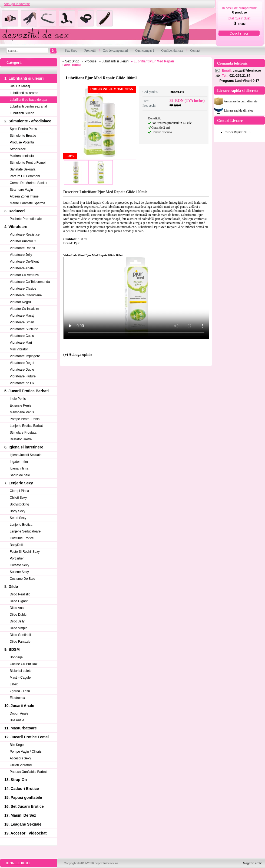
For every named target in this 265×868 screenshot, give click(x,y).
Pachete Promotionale (26, 219)
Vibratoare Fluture (23, 376)
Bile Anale (17, 720)
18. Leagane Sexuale (23, 824)
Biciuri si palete (21, 671)
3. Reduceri (14, 211)
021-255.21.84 (240, 76)
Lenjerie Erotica (21, 525)
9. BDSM (12, 649)
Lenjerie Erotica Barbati (27, 426)
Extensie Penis (20, 405)
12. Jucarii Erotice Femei (27, 737)
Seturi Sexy (18, 518)
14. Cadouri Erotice (22, 789)
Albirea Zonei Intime (24, 196)
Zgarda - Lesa (20, 691)
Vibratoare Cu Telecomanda (30, 282)
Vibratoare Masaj (22, 316)
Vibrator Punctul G (23, 241)
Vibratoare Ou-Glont (24, 262)
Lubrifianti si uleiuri (115, 61)
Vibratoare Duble (22, 370)
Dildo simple (19, 628)
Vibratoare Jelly (21, 255)
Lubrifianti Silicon (22, 113)
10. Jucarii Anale (19, 706)
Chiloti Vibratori (21, 765)
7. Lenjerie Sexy (19, 483)
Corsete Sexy (19, 565)
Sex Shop (72, 61)
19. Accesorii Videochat (25, 833)
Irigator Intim (19, 462)
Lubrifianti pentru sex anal (28, 106)
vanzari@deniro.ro (247, 71)
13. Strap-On (16, 780)
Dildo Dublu (18, 615)
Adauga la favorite (17, 4)
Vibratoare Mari (21, 343)
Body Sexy (17, 511)
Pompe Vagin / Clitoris (26, 752)
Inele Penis (18, 399)
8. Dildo (11, 587)
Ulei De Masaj (20, 86)
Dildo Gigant (19, 601)
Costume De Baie (22, 579)
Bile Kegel (17, 745)
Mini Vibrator (19, 349)
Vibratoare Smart (22, 322)
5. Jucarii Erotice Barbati (27, 391)
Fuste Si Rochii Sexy (25, 552)
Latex (14, 684)
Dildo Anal (17, 608)
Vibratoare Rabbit (22, 248)
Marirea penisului (22, 156)
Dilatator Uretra (21, 439)
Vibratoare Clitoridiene (26, 295)
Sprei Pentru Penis (23, 129)
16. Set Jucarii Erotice (24, 806)
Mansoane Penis (22, 412)
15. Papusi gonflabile (23, 797)
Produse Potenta (22, 142)
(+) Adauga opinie (78, 355)
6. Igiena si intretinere (24, 447)
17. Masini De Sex (20, 815)
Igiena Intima (19, 468)
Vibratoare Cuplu (22, 336)
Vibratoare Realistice (25, 234)
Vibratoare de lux (22, 383)
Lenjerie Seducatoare (25, 531)
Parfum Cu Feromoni (25, 176)
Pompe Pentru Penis (25, 419)
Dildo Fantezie (20, 642)
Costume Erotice (22, 538)
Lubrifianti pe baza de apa (28, 100)
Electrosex (17, 698)
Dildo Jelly (17, 621)
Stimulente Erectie (23, 136)
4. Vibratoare (16, 227)
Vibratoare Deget (22, 363)
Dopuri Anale (19, 713)
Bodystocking (19, 504)
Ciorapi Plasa (19, 491)
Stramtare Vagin (21, 190)
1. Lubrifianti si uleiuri (24, 78)
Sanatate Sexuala (23, 169)
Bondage (16, 657)
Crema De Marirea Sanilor (29, 183)
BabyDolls (17, 545)
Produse (90, 61)
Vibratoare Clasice (23, 289)
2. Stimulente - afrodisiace (28, 121)
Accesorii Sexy (20, 758)
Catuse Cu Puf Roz (24, 664)
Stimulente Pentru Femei (28, 163)
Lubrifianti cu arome (24, 93)
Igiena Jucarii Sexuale (26, 455)
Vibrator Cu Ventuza (24, 275)
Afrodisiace (18, 149)
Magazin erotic (253, 863)
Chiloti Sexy (18, 498)
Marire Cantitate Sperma (27, 203)
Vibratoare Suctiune (24, 329)
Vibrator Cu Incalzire (24, 309)
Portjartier (17, 558)
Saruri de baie (20, 475)
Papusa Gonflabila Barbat (28, 772)
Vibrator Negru (20, 302)
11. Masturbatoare (21, 728)
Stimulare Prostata (23, 433)
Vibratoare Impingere (25, 356)
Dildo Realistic (20, 594)
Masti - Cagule (20, 678)
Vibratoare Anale (22, 268)
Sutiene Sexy (19, 572)
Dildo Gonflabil (20, 635)
